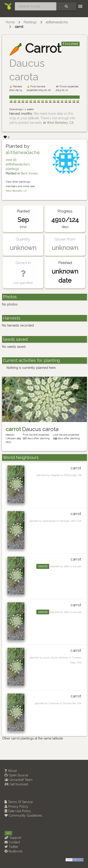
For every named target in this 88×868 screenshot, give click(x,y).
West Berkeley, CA (60, 123)
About (11, 771)
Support (13, 838)
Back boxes (29, 173)
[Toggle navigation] (80, 6)
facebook (13, 851)
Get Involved (16, 784)
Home (10, 22)
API (8, 833)
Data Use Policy (18, 811)
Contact (12, 842)
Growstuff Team (19, 780)
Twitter (11, 847)
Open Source (16, 775)
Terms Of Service (19, 802)
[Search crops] (36, 6)
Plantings (30, 22)
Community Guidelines (23, 816)
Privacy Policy (16, 806)
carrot (19, 27)
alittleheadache (57, 22)
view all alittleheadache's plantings (18, 164)
